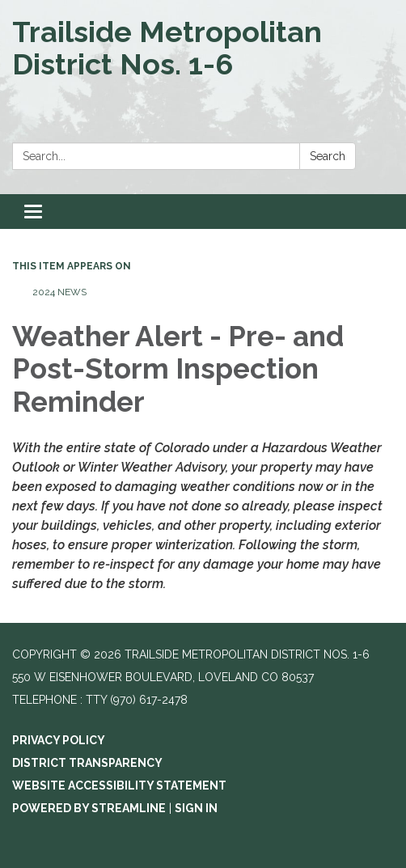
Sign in (196, 808)
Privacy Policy (59, 740)
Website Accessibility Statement (119, 785)
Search (328, 156)
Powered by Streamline (89, 808)
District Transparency (87, 763)
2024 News (59, 292)
